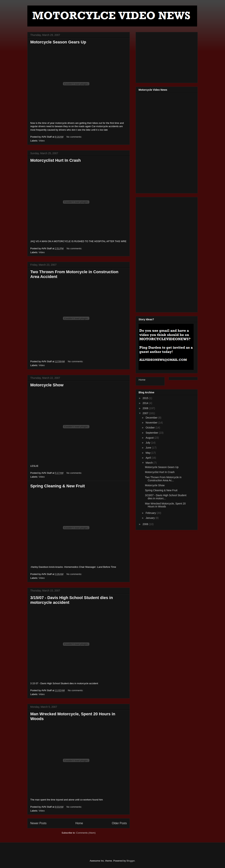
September (152, 433)
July (148, 443)
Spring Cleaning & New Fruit (58, 486)
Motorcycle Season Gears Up (58, 42)
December (152, 418)
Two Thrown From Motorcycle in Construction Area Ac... (163, 479)
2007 (146, 413)
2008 (146, 408)
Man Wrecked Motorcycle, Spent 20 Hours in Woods (165, 505)
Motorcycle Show (47, 385)
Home (79, 823)
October (150, 428)
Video (42, 141)
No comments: (74, 137)
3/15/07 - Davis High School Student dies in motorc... (166, 497)
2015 (146, 398)
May (148, 453)
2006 (146, 524)
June (149, 448)
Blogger (130, 861)
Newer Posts (38, 823)
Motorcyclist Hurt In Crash (56, 160)
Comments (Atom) (86, 833)
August (150, 438)
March (149, 463)
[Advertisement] (166, 56)
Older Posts (119, 823)
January (150, 518)
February (151, 513)
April (148, 458)
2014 (146, 403)
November (152, 423)
